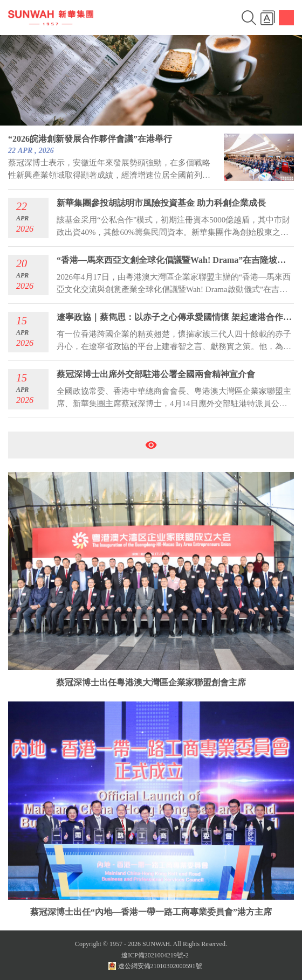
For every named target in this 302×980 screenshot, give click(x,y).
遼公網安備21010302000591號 (155, 966)
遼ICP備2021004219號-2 (155, 955)
